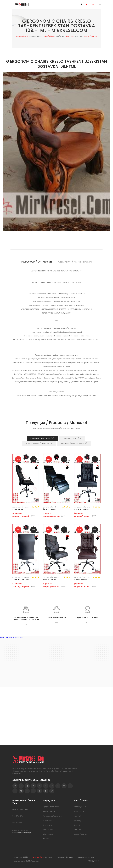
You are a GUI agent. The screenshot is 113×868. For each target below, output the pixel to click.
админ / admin (36, 36)
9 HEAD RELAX (18, 509)
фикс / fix (69, 36)
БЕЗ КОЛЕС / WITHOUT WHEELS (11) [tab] (74, 443)
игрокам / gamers (91, 36)
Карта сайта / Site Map (86, 857)
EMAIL (46, 838)
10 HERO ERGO (49, 580)
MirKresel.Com (38, 857)
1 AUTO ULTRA (49, 509)
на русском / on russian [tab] (37, 262)
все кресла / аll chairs (21, 507)
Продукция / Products (51, 807)
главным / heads (22, 36)
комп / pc (78, 36)
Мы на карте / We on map (53, 816)
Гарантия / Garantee (65, 857)
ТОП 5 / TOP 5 (94, 861)
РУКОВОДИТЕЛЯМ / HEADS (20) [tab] (42, 438)
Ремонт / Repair (49, 811)
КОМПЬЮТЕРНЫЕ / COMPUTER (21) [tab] (39, 443)
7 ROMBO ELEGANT (21, 580)
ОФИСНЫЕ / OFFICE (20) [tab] (72, 438)
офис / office (49, 36)
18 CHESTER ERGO (82, 509)
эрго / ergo (60, 36)
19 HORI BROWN (81, 580)
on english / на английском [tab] (75, 262)
